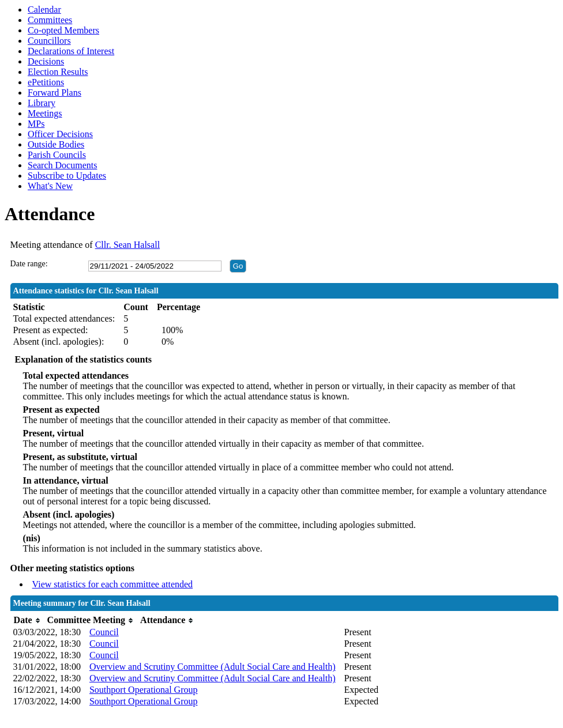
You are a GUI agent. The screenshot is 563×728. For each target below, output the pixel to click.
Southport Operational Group (144, 690)
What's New (50, 186)
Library (42, 103)
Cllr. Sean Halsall (127, 245)
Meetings (45, 113)
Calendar (44, 10)
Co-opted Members (63, 30)
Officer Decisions (60, 134)
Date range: (29, 264)
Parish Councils (57, 155)
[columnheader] (27, 621)
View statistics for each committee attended (113, 584)
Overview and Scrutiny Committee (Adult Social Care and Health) (213, 667)
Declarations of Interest (71, 51)
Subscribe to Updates (67, 176)
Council (104, 632)
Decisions (46, 61)
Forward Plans (55, 93)
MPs (36, 124)
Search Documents (62, 165)
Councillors (49, 41)
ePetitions (46, 82)
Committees (50, 20)
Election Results (58, 72)
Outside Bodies (56, 144)
